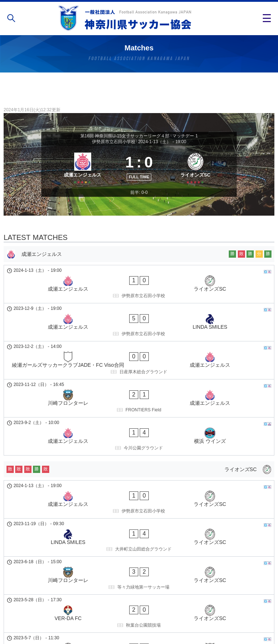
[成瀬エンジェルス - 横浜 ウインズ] (139, 392)
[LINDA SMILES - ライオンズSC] (139, 468)
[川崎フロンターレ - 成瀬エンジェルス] (139, 368)
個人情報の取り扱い (139, 616)
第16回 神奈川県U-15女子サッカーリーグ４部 (125, 136)
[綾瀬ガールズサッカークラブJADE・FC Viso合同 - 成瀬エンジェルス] (139, 344)
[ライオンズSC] (198, 175)
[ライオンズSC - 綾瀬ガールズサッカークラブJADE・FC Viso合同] (139, 541)
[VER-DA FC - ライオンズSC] (139, 517)
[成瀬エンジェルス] (80, 175)
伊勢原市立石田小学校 (114, 142)
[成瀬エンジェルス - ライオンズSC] (139, 295)
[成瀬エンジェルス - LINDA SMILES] (139, 319)
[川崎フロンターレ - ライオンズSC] (139, 493)
